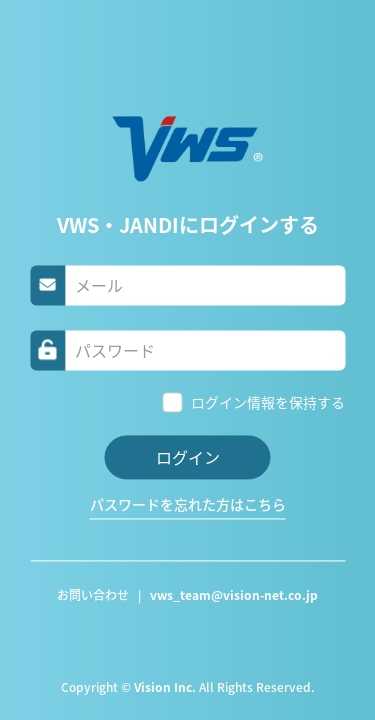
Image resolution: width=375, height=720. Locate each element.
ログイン (188, 457)
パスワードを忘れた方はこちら (188, 505)
